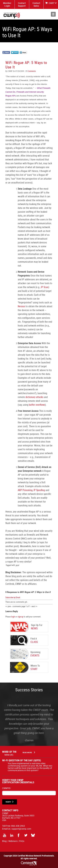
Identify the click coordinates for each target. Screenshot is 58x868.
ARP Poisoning (25, 490)
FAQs (22, 841)
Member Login (7, 4)
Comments (31, 71)
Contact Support (22, 4)
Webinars (13, 841)
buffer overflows (37, 405)
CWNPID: (6, 788)
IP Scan (45, 287)
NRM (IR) (9, 755)
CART (52, 3)
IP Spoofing (39, 490)
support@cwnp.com (21, 829)
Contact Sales (36, 4)
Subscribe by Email (13, 597)
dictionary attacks (34, 397)
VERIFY (8, 802)
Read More (27, 752)
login (13, 617)
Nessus (21, 306)
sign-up (20, 617)
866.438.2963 (18, 826)
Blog (4, 841)
